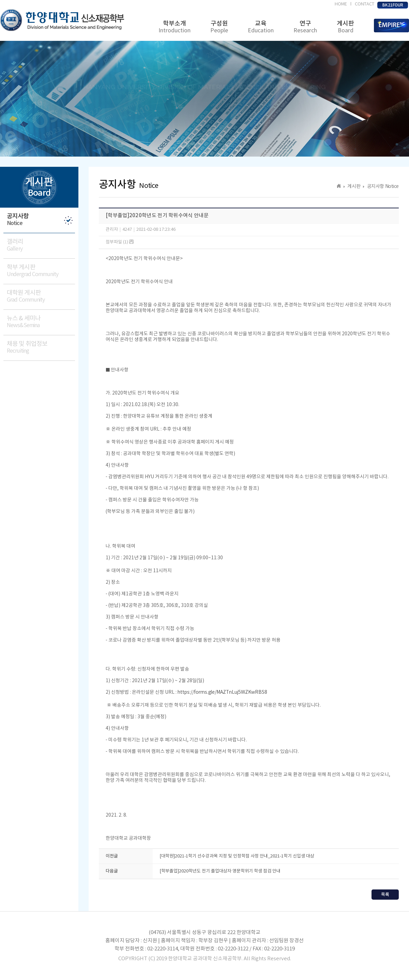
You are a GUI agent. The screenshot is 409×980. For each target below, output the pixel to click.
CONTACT (365, 4)
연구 (305, 27)
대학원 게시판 (41, 296)
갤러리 (41, 245)
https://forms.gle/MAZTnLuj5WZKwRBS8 (222, 692)
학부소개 (175, 27)
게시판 (345, 27)
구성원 (219, 27)
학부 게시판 (41, 271)
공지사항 (41, 220)
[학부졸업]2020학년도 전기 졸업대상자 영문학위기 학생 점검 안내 (220, 871)
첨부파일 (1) (120, 242)
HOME (341, 4)
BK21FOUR (393, 5)
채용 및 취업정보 (41, 347)
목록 (385, 895)
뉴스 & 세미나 (41, 322)
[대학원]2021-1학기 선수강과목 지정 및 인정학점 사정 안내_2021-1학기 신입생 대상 (237, 856)
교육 (261, 27)
